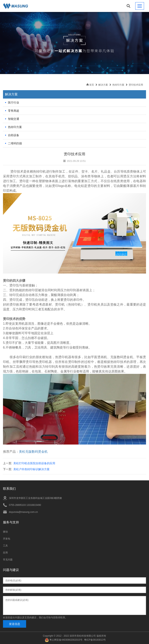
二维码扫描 (15, 143)
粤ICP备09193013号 (95, 640)
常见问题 (8, 560)
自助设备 (14, 135)
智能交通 (14, 119)
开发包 (7, 539)
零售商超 (14, 111)
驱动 (5, 532)
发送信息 (15, 624)
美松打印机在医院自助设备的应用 (34, 463)
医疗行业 (14, 103)
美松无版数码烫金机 (33, 452)
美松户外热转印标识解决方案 (31, 469)
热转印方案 (15, 127)
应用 (5, 553)
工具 (5, 546)
